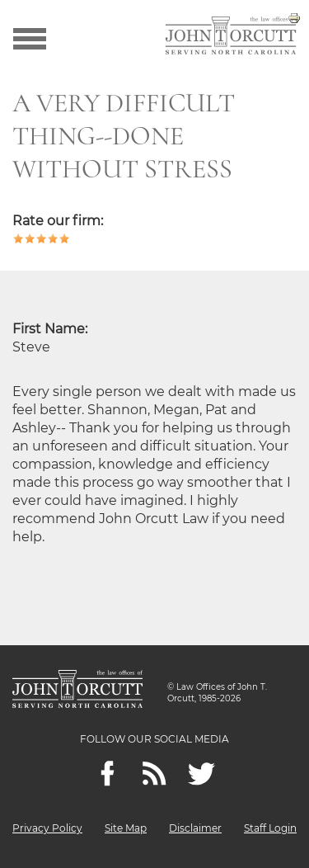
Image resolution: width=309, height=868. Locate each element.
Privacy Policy (47, 828)
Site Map (126, 828)
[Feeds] (154, 774)
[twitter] (201, 774)
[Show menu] (30, 37)
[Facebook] (108, 774)
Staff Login (270, 828)
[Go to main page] (231, 37)
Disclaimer (195, 828)
